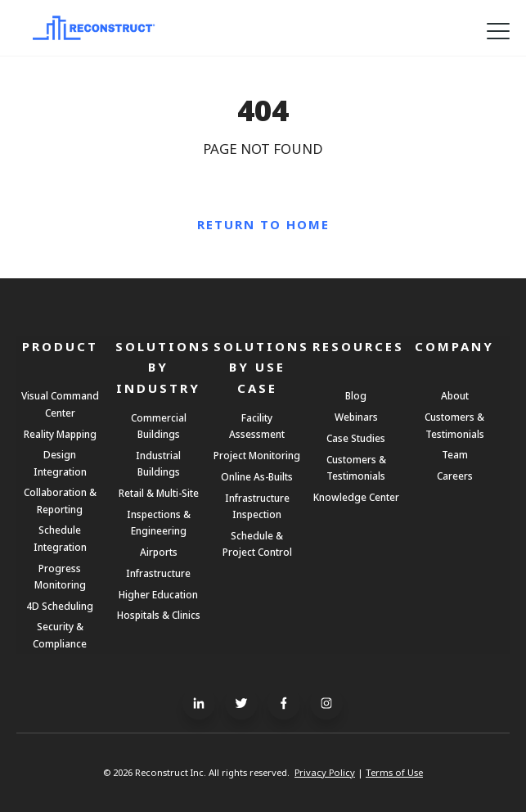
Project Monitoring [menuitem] (257, 455)
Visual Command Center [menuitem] (60, 404)
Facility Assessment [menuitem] (257, 426)
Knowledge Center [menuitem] (356, 497)
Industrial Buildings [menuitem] (158, 463)
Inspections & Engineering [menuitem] (159, 522)
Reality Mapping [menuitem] (60, 434)
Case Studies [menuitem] (356, 438)
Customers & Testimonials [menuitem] (356, 467)
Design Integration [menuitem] (60, 462)
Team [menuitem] (455, 454)
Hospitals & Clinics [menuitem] (159, 615)
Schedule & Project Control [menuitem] (257, 544)
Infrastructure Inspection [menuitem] (257, 506)
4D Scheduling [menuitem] (60, 606)
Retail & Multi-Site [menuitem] (159, 493)
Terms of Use (394, 772)
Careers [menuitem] (455, 476)
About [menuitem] (455, 395)
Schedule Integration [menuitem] (60, 538)
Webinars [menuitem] (356, 417)
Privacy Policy (325, 772)
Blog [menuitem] (356, 395)
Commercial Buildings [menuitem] (159, 426)
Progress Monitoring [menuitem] (60, 576)
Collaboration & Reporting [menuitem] (60, 500)
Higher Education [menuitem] (158, 594)
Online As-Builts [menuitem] (257, 476)
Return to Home (263, 224)
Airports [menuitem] (159, 552)
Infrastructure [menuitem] (158, 573)
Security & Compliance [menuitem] (60, 634)
